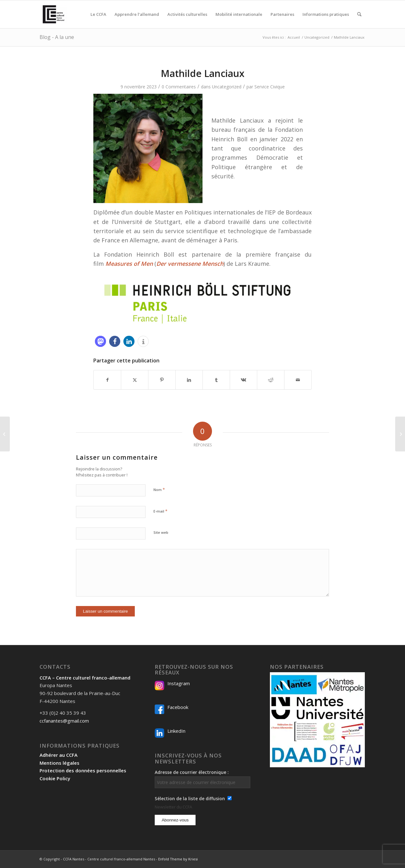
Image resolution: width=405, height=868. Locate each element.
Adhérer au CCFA (59, 755)
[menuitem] (98, 14)
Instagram (179, 683)
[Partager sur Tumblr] (216, 380)
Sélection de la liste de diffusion (190, 798)
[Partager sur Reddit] (271, 380)
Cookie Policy (55, 778)
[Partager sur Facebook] (107, 380)
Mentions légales (59, 763)
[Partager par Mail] (298, 380)
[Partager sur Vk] (243, 380)
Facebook (178, 707)
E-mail (160, 511)
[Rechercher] (359, 14)
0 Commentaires (179, 87)
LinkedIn (176, 731)
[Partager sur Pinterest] (162, 380)
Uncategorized (227, 87)
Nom (159, 489)
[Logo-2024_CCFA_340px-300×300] (53, 14)
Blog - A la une (57, 37)
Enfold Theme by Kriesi (178, 859)
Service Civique (270, 87)
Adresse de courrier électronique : (202, 779)
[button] (100, 341)
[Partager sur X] (135, 380)
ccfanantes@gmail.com (64, 721)
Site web (161, 532)
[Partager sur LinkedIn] (189, 380)
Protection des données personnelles (83, 770)
